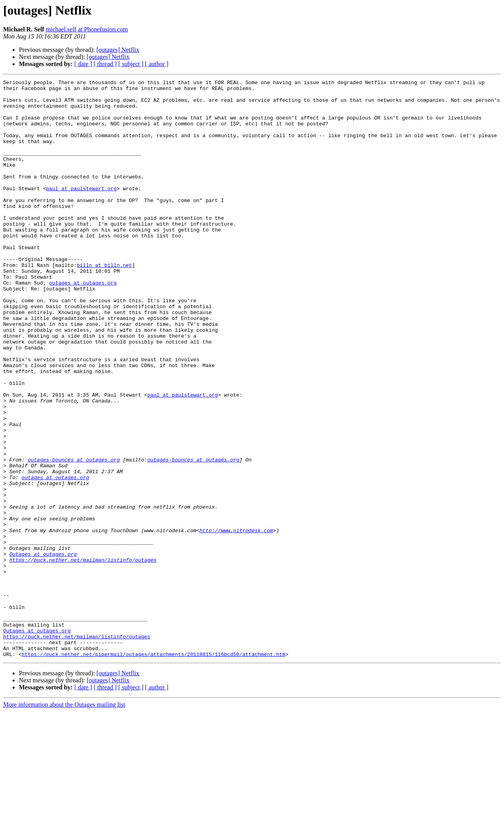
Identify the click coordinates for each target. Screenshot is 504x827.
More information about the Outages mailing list (64, 820)
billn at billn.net (104, 303)
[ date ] (83, 64)
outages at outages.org (83, 324)
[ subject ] (131, 64)
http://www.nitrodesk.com (236, 621)
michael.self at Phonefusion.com (87, 29)
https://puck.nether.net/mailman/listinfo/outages (83, 656)
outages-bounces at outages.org (74, 536)
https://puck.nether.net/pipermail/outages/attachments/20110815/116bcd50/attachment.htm (154, 770)
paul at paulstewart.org (81, 211)
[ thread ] (105, 64)
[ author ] (157, 64)
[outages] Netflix (118, 50)
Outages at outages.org (43, 649)
